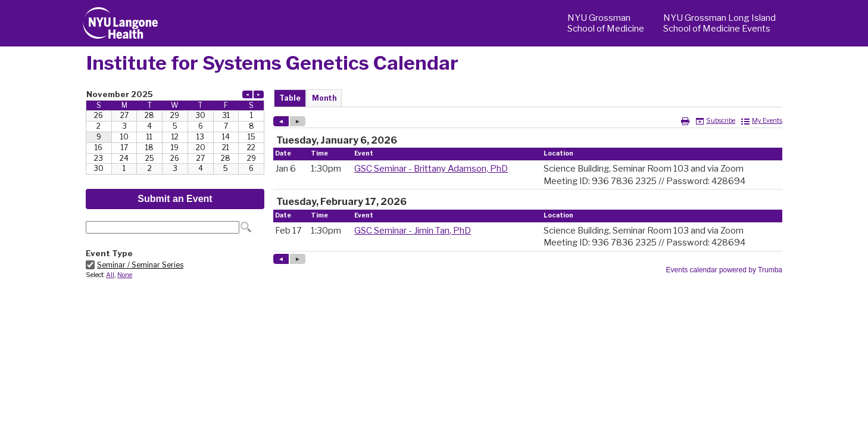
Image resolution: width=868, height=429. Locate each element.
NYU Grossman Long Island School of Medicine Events (719, 23)
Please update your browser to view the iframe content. (175, 131)
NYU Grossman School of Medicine (606, 23)
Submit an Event (175, 199)
